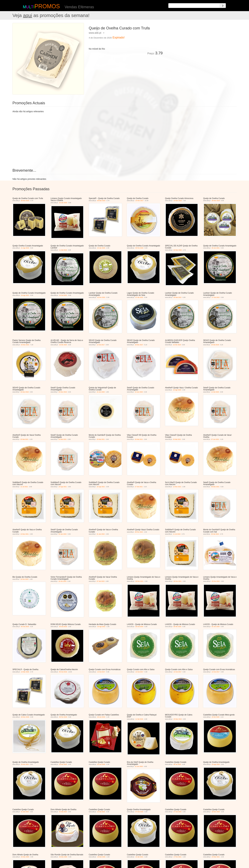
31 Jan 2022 (101, 534)
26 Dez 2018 (25, 392)
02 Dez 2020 (178, 250)
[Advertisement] (201, 45)
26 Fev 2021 (139, 581)
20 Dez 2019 (63, 392)
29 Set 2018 (215, 345)
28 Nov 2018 (216, 201)
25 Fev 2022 (216, 581)
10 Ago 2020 (177, 390)
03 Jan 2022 (63, 534)
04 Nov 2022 (25, 345)
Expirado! (119, 38)
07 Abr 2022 (139, 297)
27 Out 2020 (178, 812)
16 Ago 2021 (101, 487)
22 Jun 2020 (139, 766)
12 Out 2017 (101, 345)
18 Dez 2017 (139, 345)
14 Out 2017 (101, 672)
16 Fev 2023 (24, 579)
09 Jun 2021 (216, 248)
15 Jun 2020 (101, 392)
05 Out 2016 (25, 627)
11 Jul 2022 (177, 534)
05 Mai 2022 (178, 297)
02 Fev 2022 (101, 297)
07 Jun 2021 (215, 439)
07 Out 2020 (139, 812)
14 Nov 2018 (178, 201)
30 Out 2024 (139, 627)
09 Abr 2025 (177, 627)
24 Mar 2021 (216, 857)
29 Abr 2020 (25, 764)
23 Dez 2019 (178, 719)
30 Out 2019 (63, 627)
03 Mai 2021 (24, 439)
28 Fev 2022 (139, 532)
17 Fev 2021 (178, 857)
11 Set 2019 (63, 250)
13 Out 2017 (178, 672)
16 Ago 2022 (101, 627)
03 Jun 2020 (101, 764)
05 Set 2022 (215, 534)
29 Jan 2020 (63, 203)
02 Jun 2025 (216, 627)
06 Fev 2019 (63, 717)
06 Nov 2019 (25, 201)
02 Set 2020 (63, 812)
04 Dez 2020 (25, 857)
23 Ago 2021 (63, 487)
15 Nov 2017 (140, 201)
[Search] (223, 6)
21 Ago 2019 (25, 248)
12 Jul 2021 (24, 487)
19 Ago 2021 (25, 295)
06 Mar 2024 (101, 201)
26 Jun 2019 (101, 717)
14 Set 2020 (215, 392)
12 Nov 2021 (177, 487)
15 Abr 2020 (216, 717)
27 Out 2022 (216, 297)
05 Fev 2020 (139, 248)
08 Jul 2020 (177, 764)
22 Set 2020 (101, 812)
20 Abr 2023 (62, 581)
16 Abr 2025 (63, 345)
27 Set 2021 (139, 487)
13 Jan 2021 (139, 857)
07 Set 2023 (101, 581)
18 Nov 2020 (216, 812)
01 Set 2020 (25, 812)
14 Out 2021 (63, 295)
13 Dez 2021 (25, 534)
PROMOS (47, 6)
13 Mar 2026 (25, 672)
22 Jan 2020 (101, 248)
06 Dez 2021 (215, 487)
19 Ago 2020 (216, 764)
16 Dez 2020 (101, 857)
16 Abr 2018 (177, 345)
